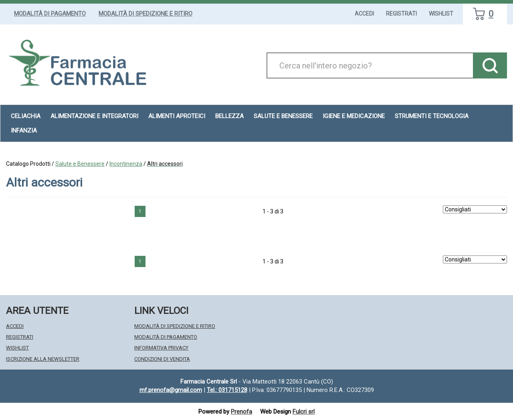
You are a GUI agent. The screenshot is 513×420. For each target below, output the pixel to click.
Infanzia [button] (24, 131)
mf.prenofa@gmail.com (171, 390)
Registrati (401, 14)
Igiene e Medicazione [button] (354, 116)
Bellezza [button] (229, 116)
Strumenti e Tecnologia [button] (432, 116)
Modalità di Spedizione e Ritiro (145, 14)
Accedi (364, 14)
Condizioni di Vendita (162, 359)
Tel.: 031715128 (227, 390)
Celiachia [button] (26, 116)
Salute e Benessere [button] (283, 116)
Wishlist (441, 14)
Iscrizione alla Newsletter (43, 359)
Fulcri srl (304, 412)
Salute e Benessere (80, 164)
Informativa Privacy (161, 348)
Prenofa (241, 412)
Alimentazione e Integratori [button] (94, 116)
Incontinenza (126, 164)
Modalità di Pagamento (50, 14)
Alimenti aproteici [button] (177, 116)
